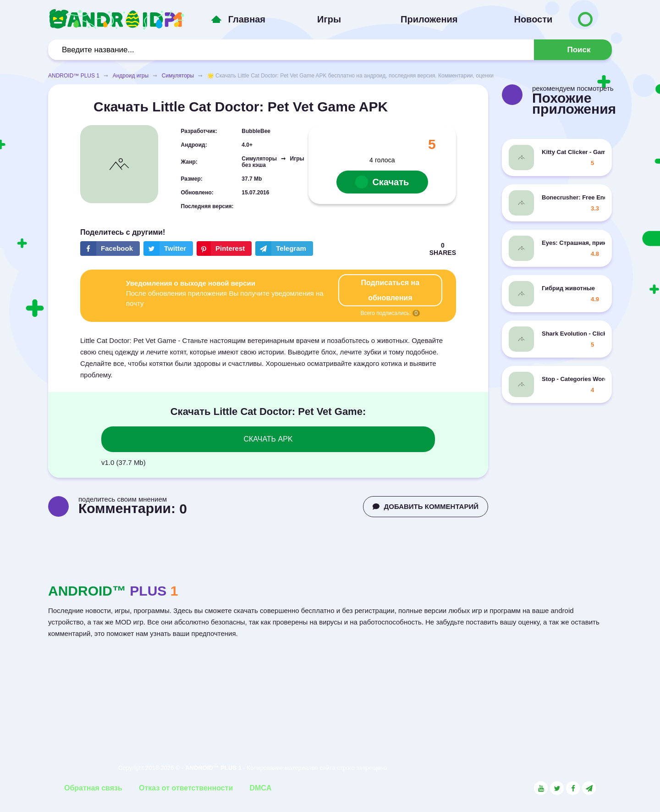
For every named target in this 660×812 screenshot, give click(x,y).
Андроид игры (131, 76)
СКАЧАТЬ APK (268, 439)
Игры (329, 19)
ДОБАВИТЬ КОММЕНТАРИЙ (426, 506)
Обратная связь (93, 788)
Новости (533, 19)
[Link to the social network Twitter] (557, 788)
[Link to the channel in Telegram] (589, 788)
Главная (247, 19)
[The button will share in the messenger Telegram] (284, 249)
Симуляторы (178, 76)
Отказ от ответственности (186, 788)
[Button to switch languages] (585, 19)
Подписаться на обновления (390, 290)
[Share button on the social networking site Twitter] (168, 249)
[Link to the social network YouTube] (541, 788)
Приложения (429, 19)
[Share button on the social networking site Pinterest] (224, 249)
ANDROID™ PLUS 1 (74, 76)
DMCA (260, 788)
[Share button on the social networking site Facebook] (110, 249)
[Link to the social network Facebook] (573, 788)
